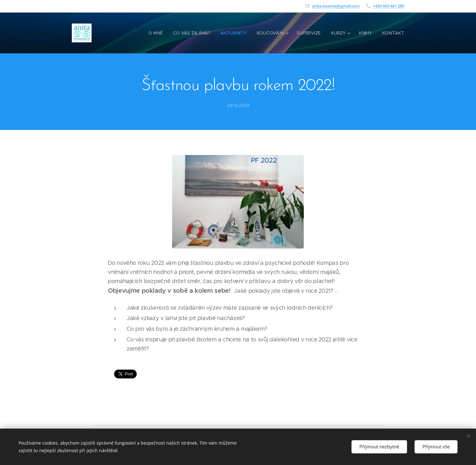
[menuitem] (157, 33)
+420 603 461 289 (389, 6)
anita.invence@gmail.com (336, 6)
